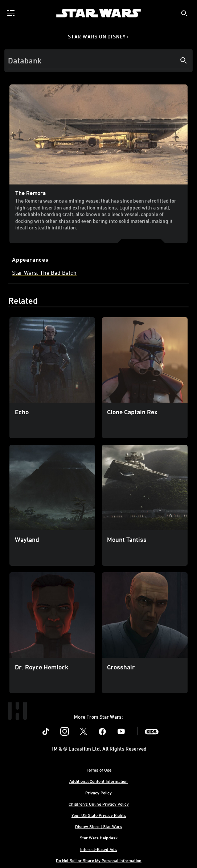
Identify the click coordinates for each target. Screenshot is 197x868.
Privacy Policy (98, 793)
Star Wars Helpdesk (99, 838)
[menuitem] (12, 13)
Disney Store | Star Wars (98, 826)
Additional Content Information (98, 781)
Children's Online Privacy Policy (99, 804)
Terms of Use (99, 770)
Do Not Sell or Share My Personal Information (99, 860)
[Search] (98, 61)
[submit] (184, 13)
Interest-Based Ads (98, 849)
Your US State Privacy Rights (99, 815)
